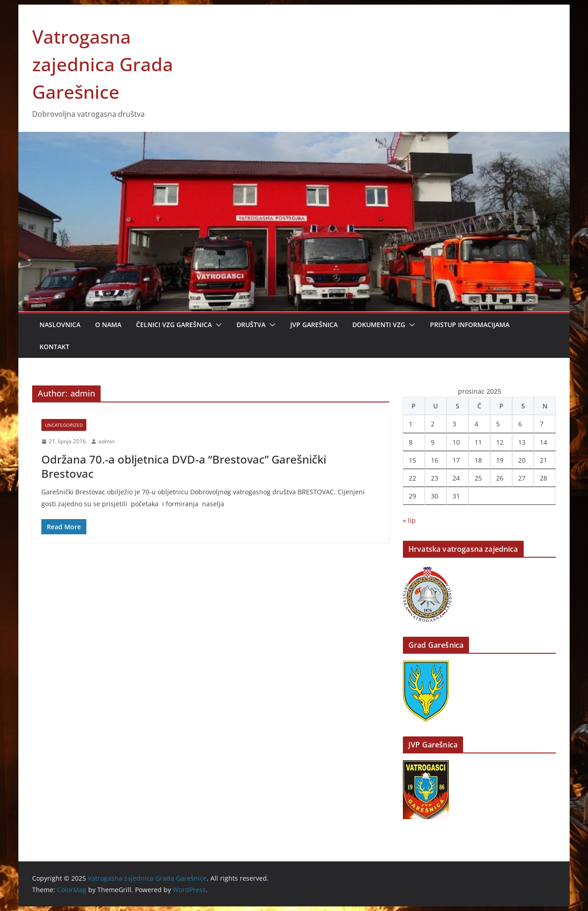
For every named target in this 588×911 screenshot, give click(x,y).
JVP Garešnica (314, 325)
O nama (108, 325)
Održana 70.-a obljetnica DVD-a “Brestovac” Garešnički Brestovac (184, 466)
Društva (251, 325)
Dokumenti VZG (379, 325)
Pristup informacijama (470, 325)
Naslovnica (60, 325)
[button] (217, 325)
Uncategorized (64, 425)
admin (106, 441)
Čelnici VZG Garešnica (174, 325)
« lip (409, 520)
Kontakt (54, 347)
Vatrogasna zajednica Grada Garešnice (103, 64)
